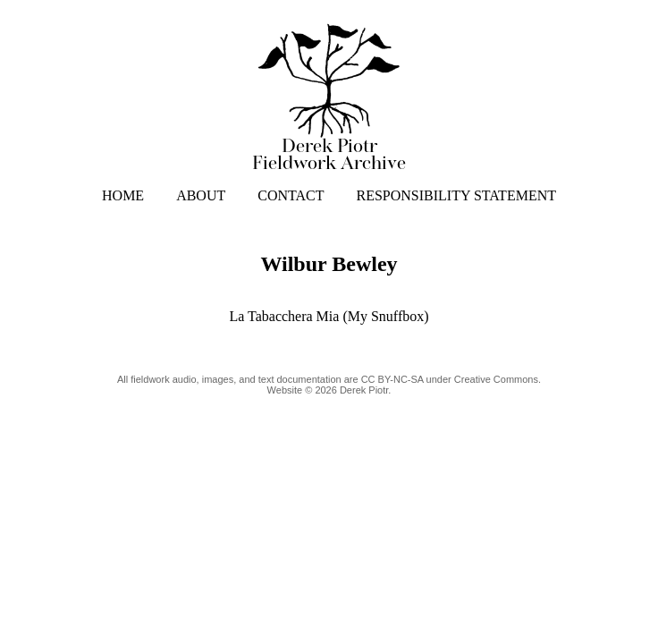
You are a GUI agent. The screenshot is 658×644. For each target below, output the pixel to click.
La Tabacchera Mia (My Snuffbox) (329, 316)
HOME (123, 195)
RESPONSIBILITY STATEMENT (456, 195)
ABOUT (201, 195)
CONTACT (291, 195)
